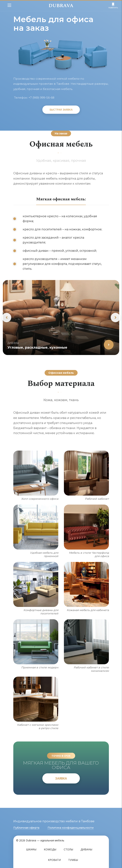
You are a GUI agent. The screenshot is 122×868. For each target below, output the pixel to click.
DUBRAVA (61, 6)
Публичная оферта (26, 828)
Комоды (50, 849)
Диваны (86, 849)
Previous (7, 318)
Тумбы (73, 860)
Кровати (54, 860)
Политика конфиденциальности (71, 828)
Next (115, 318)
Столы (68, 849)
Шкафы (31, 849)
